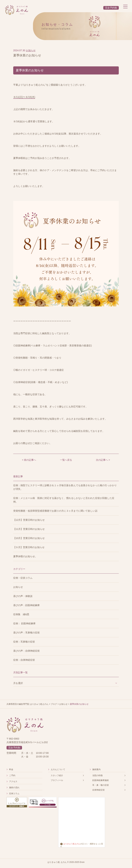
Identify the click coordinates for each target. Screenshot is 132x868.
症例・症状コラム (23, 578)
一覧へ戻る (66, 460)
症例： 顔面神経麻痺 (24, 623)
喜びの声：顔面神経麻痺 (26, 605)
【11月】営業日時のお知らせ (29, 529)
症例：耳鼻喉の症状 (24, 642)
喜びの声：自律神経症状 (26, 651)
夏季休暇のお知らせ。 (25, 556)
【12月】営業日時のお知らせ (29, 520)
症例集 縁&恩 (21, 614)
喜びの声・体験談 (23, 596)
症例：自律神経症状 (24, 660)
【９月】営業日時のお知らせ (29, 547)
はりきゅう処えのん (70, 844)
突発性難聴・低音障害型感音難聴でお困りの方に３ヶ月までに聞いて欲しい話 (55, 511)
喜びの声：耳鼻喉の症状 (26, 633)
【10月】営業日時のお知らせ (29, 538)
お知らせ (31, 50)
